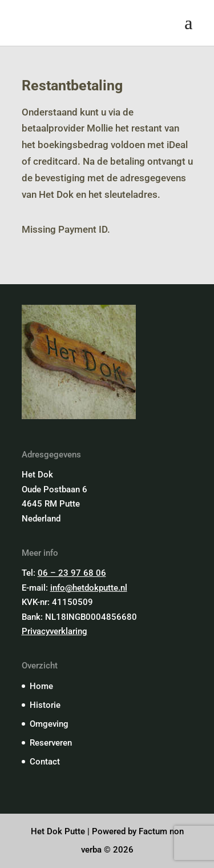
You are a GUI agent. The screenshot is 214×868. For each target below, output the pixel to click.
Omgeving (49, 724)
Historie (45, 705)
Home (41, 686)
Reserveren (51, 743)
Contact (45, 762)
